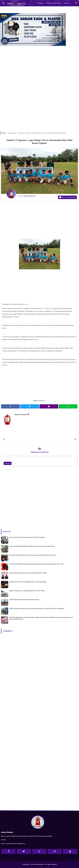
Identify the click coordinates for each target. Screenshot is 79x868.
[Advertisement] (39, 74)
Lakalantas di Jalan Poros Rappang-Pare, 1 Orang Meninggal (28, 582)
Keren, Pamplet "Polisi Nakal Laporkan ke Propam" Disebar (27, 537)
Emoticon (8, 463)
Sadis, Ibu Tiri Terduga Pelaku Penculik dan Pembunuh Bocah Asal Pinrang (32, 546)
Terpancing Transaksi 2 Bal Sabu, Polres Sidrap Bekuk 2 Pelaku (28, 573)
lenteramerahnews (21, 415)
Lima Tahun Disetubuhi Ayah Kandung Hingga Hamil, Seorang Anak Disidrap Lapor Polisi (36, 564)
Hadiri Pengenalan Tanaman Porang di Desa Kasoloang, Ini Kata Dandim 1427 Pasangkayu (37, 608)
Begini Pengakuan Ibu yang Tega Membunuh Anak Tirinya (27, 591)
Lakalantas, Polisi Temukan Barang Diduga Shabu (24, 600)
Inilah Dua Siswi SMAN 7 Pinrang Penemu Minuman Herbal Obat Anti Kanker (33, 555)
